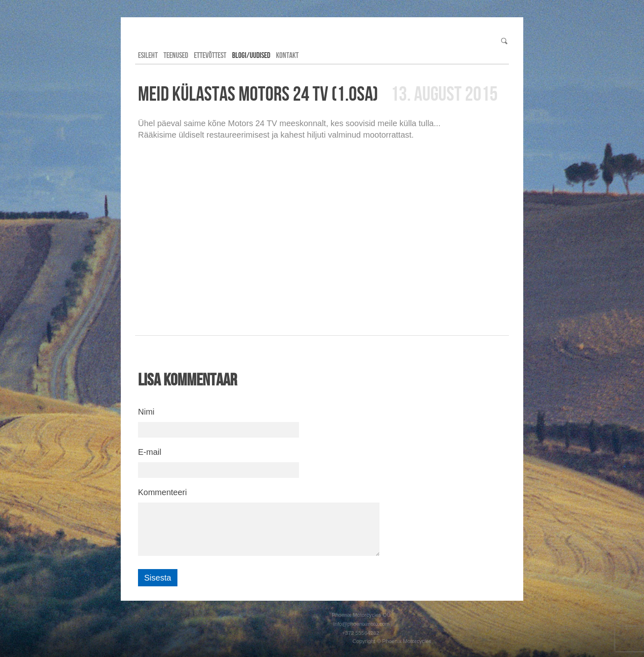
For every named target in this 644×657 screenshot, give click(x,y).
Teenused (176, 55)
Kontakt (287, 55)
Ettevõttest (210, 55)
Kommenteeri (162, 492)
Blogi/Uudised (251, 55)
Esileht (148, 55)
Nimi (146, 412)
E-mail (150, 452)
